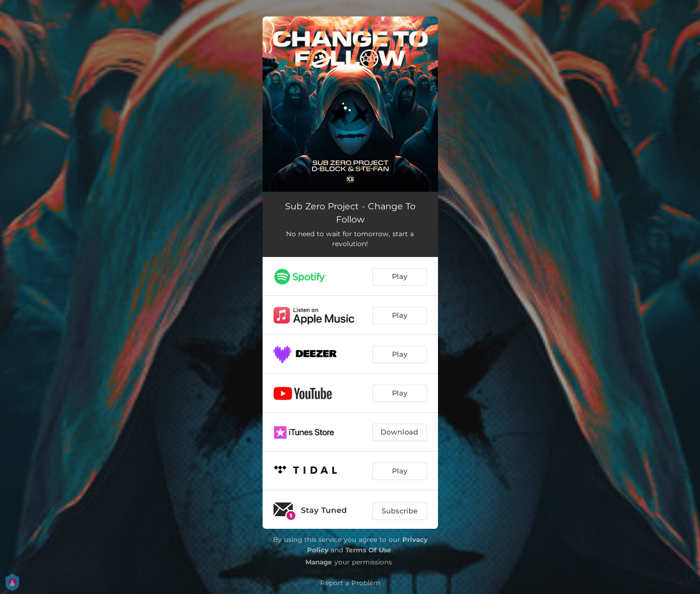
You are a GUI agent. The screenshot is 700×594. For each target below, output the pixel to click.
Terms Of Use (368, 550)
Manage (319, 562)
